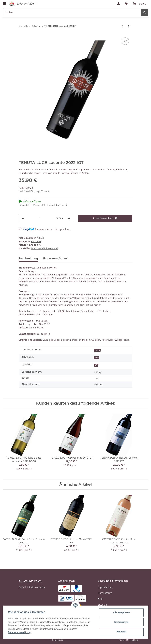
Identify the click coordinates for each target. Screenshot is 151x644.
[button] (119, 4)
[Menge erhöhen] (69, 218)
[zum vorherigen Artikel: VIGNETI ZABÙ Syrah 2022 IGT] (122, 26)
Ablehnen (121, 632)
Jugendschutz (105, 587)
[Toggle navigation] (4, 2)
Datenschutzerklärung (19, 632)
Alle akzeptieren (121, 612)
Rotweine (36, 241)
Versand (46, 191)
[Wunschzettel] (126, 4)
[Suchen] (72, 12)
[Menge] (40, 218)
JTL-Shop (134, 640)
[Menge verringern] (23, 218)
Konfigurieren (121, 622)
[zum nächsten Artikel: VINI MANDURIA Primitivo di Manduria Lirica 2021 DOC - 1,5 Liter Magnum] (129, 26)
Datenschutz (105, 593)
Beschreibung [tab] (28, 259)
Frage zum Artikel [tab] (55, 259)
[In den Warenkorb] (105, 218)
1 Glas (97, 350)
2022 (97, 358)
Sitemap (102, 605)
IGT (96, 365)
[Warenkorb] (139, 4)
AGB (100, 599)
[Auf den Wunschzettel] (125, 41)
